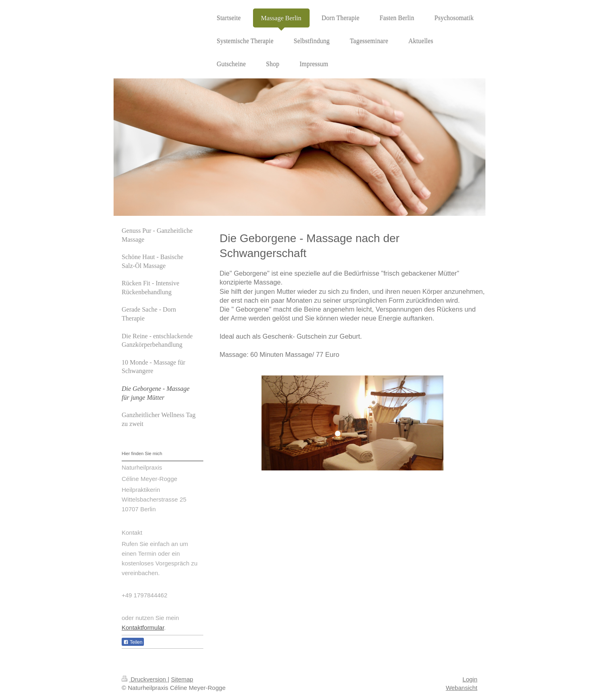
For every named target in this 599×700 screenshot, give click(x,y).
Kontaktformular (143, 627)
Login (470, 679)
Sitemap (182, 679)
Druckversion (145, 679)
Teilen (133, 642)
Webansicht (462, 688)
